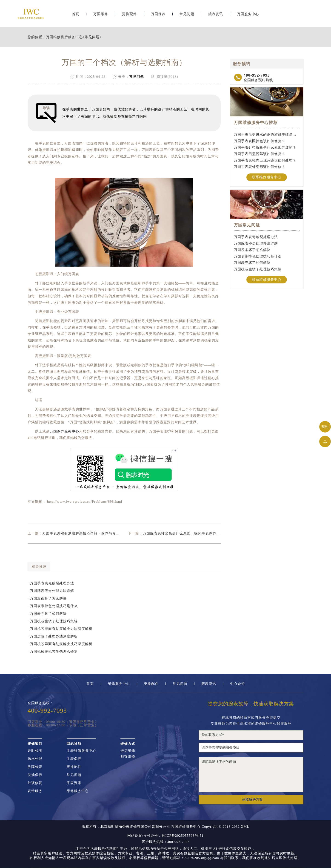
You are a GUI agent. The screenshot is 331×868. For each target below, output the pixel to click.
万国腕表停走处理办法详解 (256, 243)
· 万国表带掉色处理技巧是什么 (53, 606)
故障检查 (35, 767)
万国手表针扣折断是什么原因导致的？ (265, 147)
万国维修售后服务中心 (64, 37)
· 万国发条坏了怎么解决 (47, 598)
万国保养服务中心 (64, 431)
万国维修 (101, 16)
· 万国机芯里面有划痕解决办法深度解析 (60, 629)
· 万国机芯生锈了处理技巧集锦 (53, 621)
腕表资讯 (216, 16)
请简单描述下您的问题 (251, 775)
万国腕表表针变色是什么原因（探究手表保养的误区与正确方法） (196, 533)
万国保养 (158, 16)
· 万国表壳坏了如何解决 (47, 614)
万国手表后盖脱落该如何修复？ (260, 154)
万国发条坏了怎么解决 (252, 250)
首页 (76, 16)
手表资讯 (74, 783)
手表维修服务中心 (81, 751)
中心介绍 (237, 684)
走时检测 (35, 751)
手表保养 (74, 759)
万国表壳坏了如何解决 (252, 263)
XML (245, 827)
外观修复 (35, 783)
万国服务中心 (248, 16)
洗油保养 (35, 775)
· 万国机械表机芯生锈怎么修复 (53, 652)
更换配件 (129, 16)
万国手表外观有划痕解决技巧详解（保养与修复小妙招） (88, 533)
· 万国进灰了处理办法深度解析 (53, 636)
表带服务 (35, 791)
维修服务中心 (119, 684)
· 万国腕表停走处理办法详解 (51, 591)
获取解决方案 (252, 799)
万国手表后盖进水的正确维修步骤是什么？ (267, 135)
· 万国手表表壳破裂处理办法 (51, 583)
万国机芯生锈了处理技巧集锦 (258, 269)
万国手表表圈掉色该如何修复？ (260, 141)
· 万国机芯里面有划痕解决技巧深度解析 (60, 644)
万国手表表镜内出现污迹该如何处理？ (265, 160)
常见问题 (187, 16)
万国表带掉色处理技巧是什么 (258, 256)
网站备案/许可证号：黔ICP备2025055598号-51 (165, 836)
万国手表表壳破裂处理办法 (256, 237)
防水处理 (35, 759)
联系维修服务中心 (267, 177)
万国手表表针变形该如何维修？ (260, 167)
